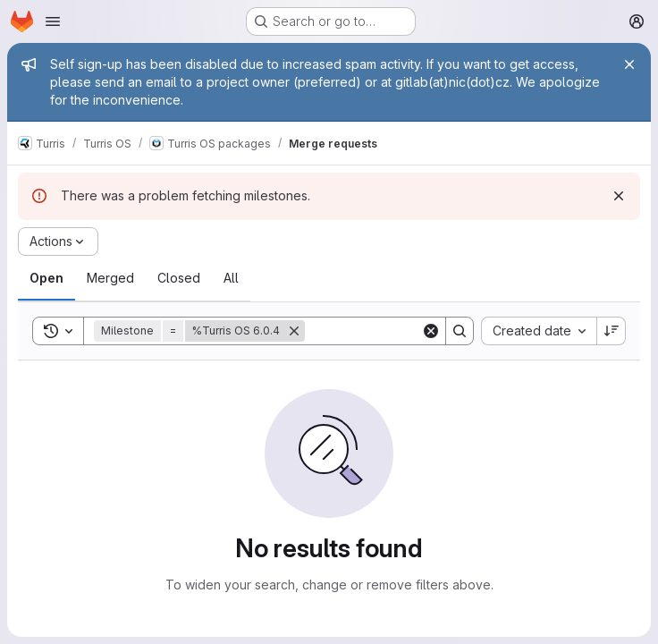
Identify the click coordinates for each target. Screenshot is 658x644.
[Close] (629, 64)
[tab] (46, 278)
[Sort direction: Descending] (612, 331)
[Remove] (294, 331)
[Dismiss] (619, 196)
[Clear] (431, 331)
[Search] (416, 331)
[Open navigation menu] (53, 21)
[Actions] (58, 241)
